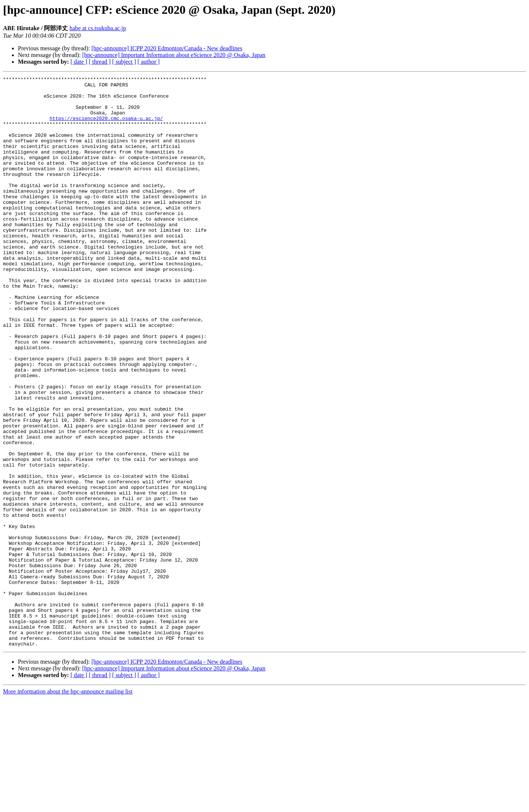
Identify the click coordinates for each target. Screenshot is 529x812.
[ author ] (149, 62)
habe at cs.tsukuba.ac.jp (98, 28)
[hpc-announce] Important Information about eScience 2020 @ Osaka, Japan (174, 55)
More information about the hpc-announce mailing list (68, 805)
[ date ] (79, 62)
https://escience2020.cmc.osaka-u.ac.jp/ (106, 127)
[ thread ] (100, 62)
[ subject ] (124, 62)
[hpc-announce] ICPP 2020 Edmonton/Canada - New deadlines (167, 48)
